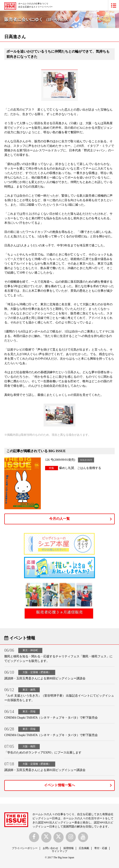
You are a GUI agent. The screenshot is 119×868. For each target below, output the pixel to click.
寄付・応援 (101, 848)
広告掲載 (84, 848)
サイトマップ (59, 851)
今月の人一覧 (59, 519)
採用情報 (69, 848)
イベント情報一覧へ (59, 785)
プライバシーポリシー (25, 848)
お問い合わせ (50, 848)
